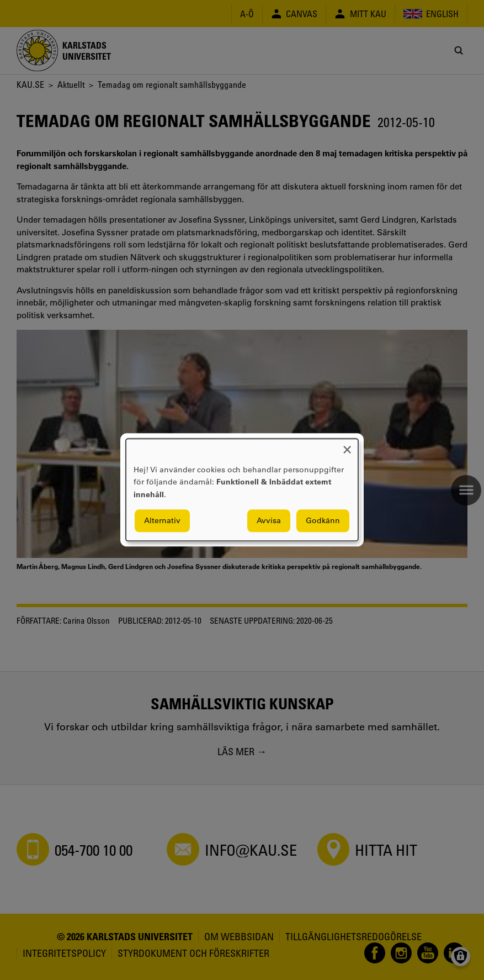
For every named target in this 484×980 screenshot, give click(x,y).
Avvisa (269, 521)
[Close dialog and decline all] (347, 446)
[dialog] (242, 490)
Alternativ (162, 521)
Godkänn (323, 521)
